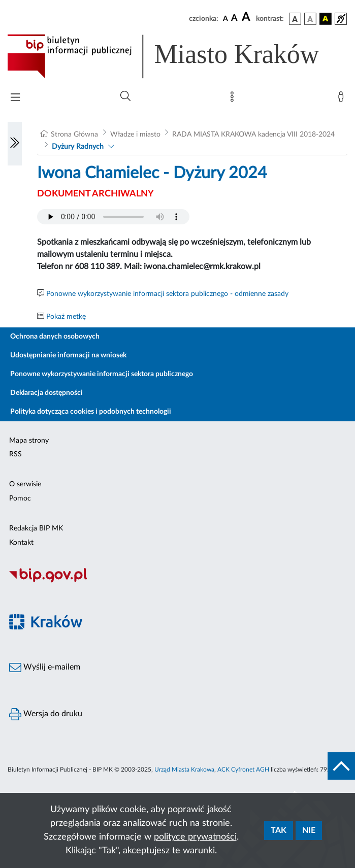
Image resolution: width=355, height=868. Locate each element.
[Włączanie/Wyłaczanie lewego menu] (15, 144)
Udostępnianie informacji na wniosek (68, 355)
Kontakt (21, 543)
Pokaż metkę (66, 317)
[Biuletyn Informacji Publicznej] (177, 581)
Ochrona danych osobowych (55, 337)
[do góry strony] (341, 766)
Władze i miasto (135, 135)
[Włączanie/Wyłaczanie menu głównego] (15, 98)
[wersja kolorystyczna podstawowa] (295, 19)
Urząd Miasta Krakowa (184, 770)
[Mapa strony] (234, 99)
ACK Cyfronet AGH (243, 770)
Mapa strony (29, 441)
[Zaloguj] (343, 99)
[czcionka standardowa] (225, 18)
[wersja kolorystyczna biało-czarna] (310, 19)
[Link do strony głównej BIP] (177, 56)
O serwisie (25, 484)
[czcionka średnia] (234, 19)
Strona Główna (74, 135)
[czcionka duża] (247, 17)
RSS (15, 454)
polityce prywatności (195, 837)
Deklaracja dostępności (46, 393)
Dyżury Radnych (78, 147)
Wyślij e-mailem (45, 667)
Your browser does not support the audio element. (113, 217)
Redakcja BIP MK (36, 528)
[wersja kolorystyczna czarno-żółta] (326, 19)
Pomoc (20, 498)
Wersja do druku (46, 714)
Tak (279, 830)
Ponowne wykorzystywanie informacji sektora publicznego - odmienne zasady (167, 294)
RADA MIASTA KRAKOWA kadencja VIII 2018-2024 (253, 135)
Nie (309, 830)
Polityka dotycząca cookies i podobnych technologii (91, 412)
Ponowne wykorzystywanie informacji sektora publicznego (102, 374)
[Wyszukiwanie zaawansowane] (125, 96)
